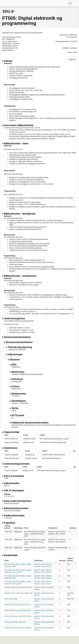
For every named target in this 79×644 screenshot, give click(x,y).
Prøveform (16, 379)
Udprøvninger (14, 354)
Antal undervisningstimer (17, 501)
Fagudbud (9, 523)
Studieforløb (10, 555)
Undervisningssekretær (16, 464)
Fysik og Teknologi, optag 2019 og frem (18, 605)
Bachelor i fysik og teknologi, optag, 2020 (19, 593)
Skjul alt (72, 60)
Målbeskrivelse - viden (15, 144)
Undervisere (10, 448)
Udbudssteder (11, 483)
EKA (13, 365)
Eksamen (14, 360)
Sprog (14, 408)
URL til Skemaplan (13, 491)
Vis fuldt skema (9, 496)
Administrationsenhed (15, 508)
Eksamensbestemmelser (16, 337)
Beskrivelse (17, 372)
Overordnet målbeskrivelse (18, 125)
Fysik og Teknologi (11, 599)
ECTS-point (17, 415)
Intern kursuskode (13, 476)
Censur (15, 386)
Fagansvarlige (11, 432)
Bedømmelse (18, 394)
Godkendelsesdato (13, 516)
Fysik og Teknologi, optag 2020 (15, 622)
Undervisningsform (14, 319)
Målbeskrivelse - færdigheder (19, 214)
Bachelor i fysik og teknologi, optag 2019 (18, 587)
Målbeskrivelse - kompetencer (19, 276)
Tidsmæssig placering (19, 347)
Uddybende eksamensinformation (29, 423)
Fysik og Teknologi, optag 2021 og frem (18, 628)
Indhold (7, 61)
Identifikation (18, 401)
